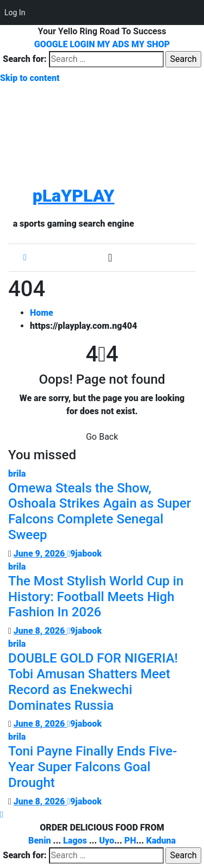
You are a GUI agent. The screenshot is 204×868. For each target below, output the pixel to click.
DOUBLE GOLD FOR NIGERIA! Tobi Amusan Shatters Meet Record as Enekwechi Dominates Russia (93, 682)
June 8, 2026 (40, 631)
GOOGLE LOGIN (66, 44)
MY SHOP (151, 44)
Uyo (107, 841)
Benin (40, 841)
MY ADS (113, 44)
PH (130, 841)
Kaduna (161, 841)
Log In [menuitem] (15, 13)
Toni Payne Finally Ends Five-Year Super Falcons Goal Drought (92, 767)
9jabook (84, 554)
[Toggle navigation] (110, 258)
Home (42, 313)
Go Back (102, 437)
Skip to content (30, 78)
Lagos (75, 841)
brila (17, 474)
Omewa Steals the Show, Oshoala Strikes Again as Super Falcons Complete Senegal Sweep (100, 511)
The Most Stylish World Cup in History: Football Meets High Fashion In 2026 (96, 597)
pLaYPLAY (73, 196)
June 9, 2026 (40, 554)
